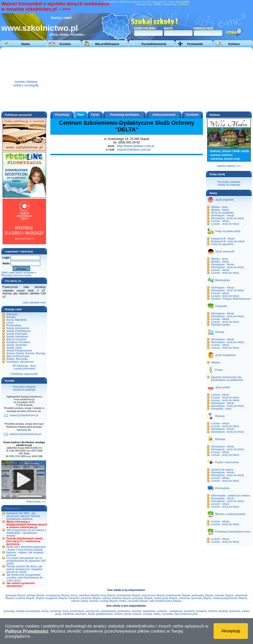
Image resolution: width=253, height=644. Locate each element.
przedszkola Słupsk (129, 595)
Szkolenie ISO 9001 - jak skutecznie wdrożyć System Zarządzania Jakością (23, 516)
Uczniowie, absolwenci (20, 362)
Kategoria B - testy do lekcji (228, 241)
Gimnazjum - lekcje (223, 215)
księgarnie (176, 611)
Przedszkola (14, 325)
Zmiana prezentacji (164, 115)
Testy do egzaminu (222, 244)
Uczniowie (192, 115)
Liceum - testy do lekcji (225, 224)
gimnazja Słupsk (15, 595)
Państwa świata (220, 325)
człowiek (34, 303)
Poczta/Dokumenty (154, 44)
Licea (10, 323)
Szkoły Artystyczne (18, 328)
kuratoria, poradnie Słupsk (84, 598)
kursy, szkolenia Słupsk (85, 595)
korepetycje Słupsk (58, 595)
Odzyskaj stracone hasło (16, 275)
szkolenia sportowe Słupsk (195, 598)
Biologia (220, 439)
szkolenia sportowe (75, 614)
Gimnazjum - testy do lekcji (227, 218)
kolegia (20, 611)
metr (43, 303)
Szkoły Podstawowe (18, 331)
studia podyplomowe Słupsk (230, 598)
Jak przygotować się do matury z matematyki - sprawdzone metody (26, 533)
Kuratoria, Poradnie (18, 342)
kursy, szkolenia (51, 611)
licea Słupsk (108, 595)
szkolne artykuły (218, 611)
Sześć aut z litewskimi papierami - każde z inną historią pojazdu (26, 548)
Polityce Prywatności (27, 631)
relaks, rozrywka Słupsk (133, 601)
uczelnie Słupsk (25, 598)
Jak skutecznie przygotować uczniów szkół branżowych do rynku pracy (25, 578)
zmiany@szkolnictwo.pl (24, 415)
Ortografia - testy (221, 409)
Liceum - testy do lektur (225, 400)
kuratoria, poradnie (195, 611)
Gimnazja (12, 314)
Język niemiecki (225, 252)
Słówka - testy (220, 207)
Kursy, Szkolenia (16, 320)
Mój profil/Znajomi (107, 44)
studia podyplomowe (100, 614)
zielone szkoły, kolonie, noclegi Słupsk (94, 601)
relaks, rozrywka (163, 614)
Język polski (223, 387)
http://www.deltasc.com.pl (136, 146)
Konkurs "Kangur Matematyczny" (231, 299)
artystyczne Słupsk (153, 595)
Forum (95, 115)
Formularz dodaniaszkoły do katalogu (24, 388)
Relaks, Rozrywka (17, 359)
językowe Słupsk (142, 598)
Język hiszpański (225, 355)
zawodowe (149, 611)
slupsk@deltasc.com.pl (134, 150)
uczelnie (162, 611)
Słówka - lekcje (220, 210)
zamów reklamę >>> (229, 166)
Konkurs (234, 44)
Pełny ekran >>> (36, 502)
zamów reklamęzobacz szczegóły (26, 82)
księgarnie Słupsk (56, 598)
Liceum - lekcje (220, 221)
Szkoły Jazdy (14, 348)
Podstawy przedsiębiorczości (233, 532)
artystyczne (93, 611)
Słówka (215, 363)
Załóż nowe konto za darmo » (19, 273)
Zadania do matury (222, 470)
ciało (26, 303)
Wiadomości (12, 509)
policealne (124, 611)
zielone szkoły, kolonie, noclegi (133, 614)
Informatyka (222, 488)
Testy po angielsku (222, 213)
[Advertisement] (143, 79)
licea (65, 611)
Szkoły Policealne (17, 334)
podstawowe (109, 611)
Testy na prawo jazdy (228, 231)
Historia (220, 416)
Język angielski (224, 200)
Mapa (81, 115)
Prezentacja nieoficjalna (124, 115)
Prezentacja (62, 115)
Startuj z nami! (61, 18)
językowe (235, 611)
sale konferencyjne (186, 614)
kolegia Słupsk (36, 595)
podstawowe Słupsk (178, 595)
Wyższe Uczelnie (16, 339)
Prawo (219, 370)
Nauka (26, 44)
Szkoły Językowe (17, 345)
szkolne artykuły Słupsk (116, 598)
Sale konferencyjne (18, 356)
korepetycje (33, 611)
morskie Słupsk (224, 595)
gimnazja (9, 611)
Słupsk (40, 598)
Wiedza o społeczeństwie (230, 514)
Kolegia (11, 317)
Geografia (221, 306)
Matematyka (222, 280)
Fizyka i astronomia (227, 462)
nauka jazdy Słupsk (166, 598)
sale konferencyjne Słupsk (165, 601)
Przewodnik (195, 44)
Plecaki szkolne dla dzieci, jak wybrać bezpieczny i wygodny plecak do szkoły (24, 569)
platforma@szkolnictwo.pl (25, 434)
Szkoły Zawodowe (17, 337)
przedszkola (77, 611)
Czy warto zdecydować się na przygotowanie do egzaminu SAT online (26, 561)
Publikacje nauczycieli (24, 374)
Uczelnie (65, 44)
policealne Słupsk (202, 595)
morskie (136, 611)
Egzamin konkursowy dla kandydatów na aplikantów (227, 379)
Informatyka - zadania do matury (230, 496)
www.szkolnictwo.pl (40, 28)
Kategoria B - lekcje (223, 239)
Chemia (220, 332)
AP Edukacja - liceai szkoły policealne (24, 367)
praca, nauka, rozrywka (66, 35)
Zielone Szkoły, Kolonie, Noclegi (26, 353)
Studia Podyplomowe (19, 351)
